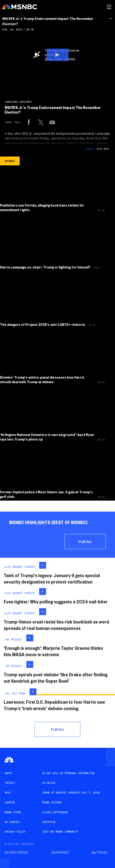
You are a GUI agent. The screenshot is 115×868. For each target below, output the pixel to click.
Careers (10, 802)
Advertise (49, 822)
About (8, 773)
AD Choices (12, 822)
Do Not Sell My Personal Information (68, 773)
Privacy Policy (15, 832)
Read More (103, 149)
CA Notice (49, 783)
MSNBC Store (13, 812)
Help (8, 793)
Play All (85, 542)
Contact (10, 783)
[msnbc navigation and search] (109, 7)
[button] (57, 55)
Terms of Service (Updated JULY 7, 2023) (71, 793)
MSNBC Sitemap (52, 802)
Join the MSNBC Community (60, 832)
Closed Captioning (55, 812)
